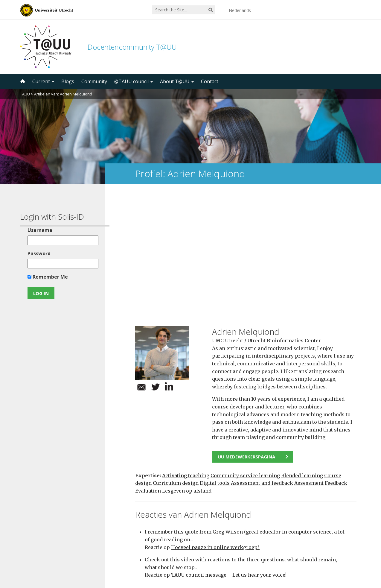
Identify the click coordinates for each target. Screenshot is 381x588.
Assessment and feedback (262, 359)
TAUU (25, 94)
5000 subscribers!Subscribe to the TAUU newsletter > (248, 509)
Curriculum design (176, 359)
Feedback (336, 359)
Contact (210, 81)
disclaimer (350, 560)
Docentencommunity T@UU (132, 47)
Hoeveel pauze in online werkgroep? (215, 423)
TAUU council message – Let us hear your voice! (229, 451)
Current (43, 81)
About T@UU (177, 81)
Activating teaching (186, 351)
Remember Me (46, 277)
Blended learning (302, 351)
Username (38, 230)
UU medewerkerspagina (246, 333)
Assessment (309, 359)
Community (94, 81)
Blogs (68, 81)
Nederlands (240, 10)
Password (37, 253)
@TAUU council (134, 81)
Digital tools (215, 359)
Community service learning (245, 351)
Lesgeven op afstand (187, 367)
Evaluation (148, 367)
